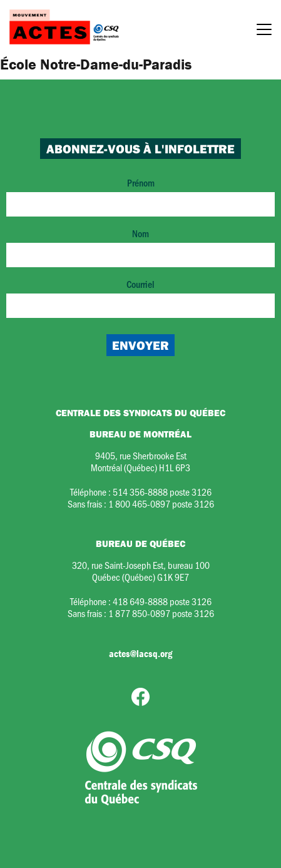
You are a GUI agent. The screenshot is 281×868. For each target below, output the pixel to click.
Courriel (140, 298)
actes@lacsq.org (140, 653)
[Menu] (264, 31)
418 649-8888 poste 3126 (162, 601)
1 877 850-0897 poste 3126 (161, 613)
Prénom (140, 196)
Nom (140, 247)
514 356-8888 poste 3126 (162, 492)
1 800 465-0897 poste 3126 (161, 503)
